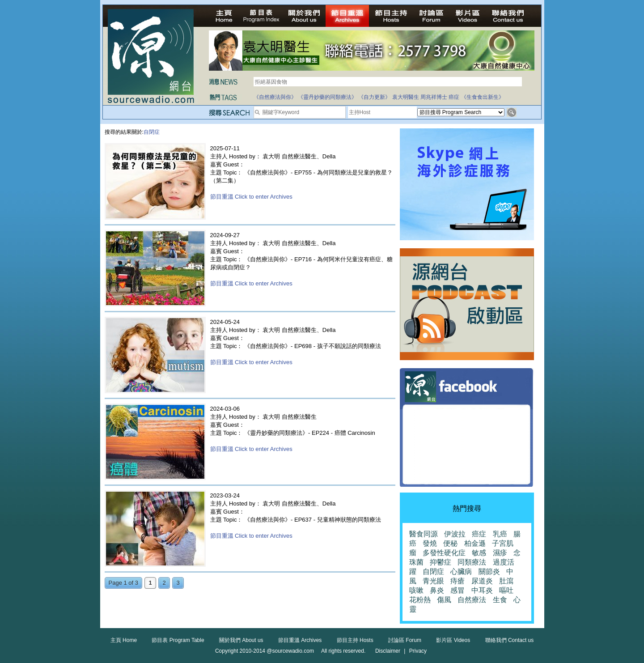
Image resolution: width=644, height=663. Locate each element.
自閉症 (433, 572)
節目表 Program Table (178, 640)
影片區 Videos (453, 640)
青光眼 (433, 581)
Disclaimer (388, 651)
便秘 (450, 543)
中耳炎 (482, 590)
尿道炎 (482, 581)
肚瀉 (506, 581)
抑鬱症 (441, 562)
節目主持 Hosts (355, 640)
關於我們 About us (241, 640)
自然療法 (472, 600)
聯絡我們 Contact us (510, 640)
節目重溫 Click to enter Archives (251, 197)
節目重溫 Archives (300, 640)
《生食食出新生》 (483, 97)
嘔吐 (506, 590)
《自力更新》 (374, 97)
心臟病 (461, 572)
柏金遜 (475, 543)
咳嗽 (416, 590)
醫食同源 (424, 534)
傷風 (444, 600)
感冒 (458, 590)
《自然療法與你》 (275, 97)
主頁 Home (124, 640)
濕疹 (500, 553)
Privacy (418, 651)
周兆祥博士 (434, 97)
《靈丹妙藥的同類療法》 (327, 97)
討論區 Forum (405, 640)
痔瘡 (458, 581)
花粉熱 (420, 600)
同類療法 (472, 562)
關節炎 (489, 572)
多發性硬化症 (444, 553)
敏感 (479, 553)
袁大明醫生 (406, 97)
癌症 (454, 97)
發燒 (430, 543)
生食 (500, 600)
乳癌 (500, 534)
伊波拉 (455, 534)
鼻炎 (437, 590)
